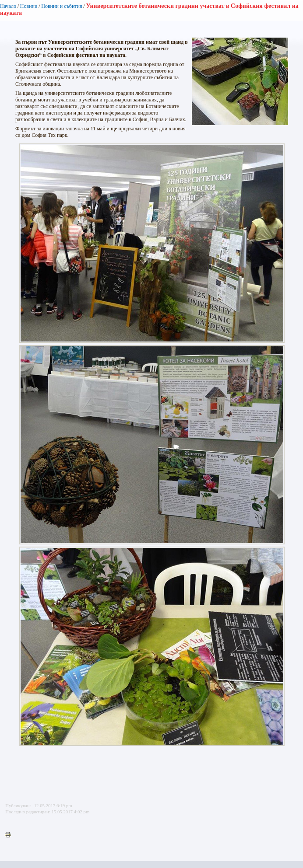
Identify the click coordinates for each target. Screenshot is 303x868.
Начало (8, 6)
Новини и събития (62, 6)
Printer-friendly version (10, 835)
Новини (29, 6)
